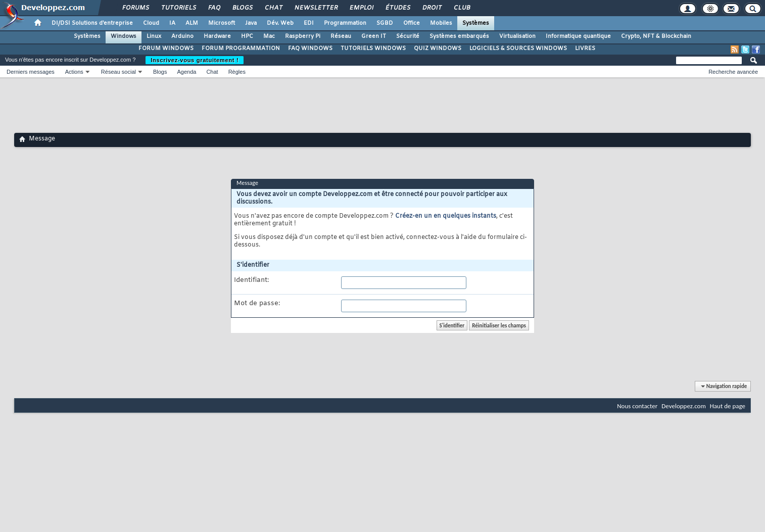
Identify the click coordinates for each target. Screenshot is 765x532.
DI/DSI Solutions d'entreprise (92, 23)
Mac (269, 36)
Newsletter (316, 8)
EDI (309, 23)
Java (251, 23)
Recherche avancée (733, 72)
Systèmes (476, 23)
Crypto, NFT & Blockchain (656, 36)
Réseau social (118, 72)
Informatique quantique (578, 36)
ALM (192, 23)
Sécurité (408, 36)
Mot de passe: (257, 304)
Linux (154, 36)
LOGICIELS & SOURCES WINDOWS (518, 49)
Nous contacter (637, 406)
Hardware (217, 36)
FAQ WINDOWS (310, 49)
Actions (74, 72)
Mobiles (441, 23)
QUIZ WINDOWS (438, 49)
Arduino (182, 36)
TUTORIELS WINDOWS (373, 49)
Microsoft (222, 23)
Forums (135, 8)
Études (397, 8)
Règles (237, 72)
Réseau (341, 36)
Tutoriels (178, 8)
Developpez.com (684, 406)
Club (461, 8)
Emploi (361, 8)
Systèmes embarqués (459, 36)
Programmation (345, 23)
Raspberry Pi (303, 36)
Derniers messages (31, 72)
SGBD (385, 23)
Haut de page (728, 406)
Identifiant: (251, 280)
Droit (432, 8)
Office (412, 23)
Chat (273, 8)
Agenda (186, 72)
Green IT (374, 36)
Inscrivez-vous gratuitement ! (195, 60)
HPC (247, 36)
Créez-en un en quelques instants (446, 216)
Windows (124, 36)
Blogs (242, 8)
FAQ (214, 8)
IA (172, 23)
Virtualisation (517, 36)
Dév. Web (280, 23)
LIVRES (585, 49)
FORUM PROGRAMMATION (241, 49)
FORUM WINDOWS (166, 49)
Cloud (151, 23)
